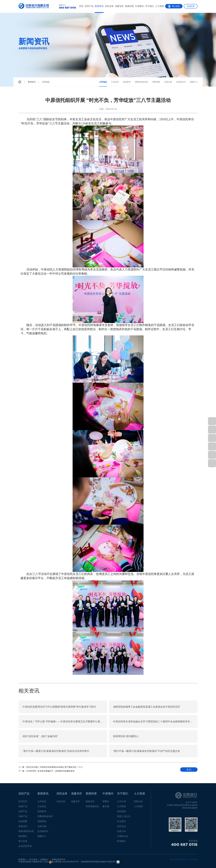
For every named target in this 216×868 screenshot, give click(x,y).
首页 (81, 6)
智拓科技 (194, 859)
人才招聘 (138, 808)
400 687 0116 (184, 846)
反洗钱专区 (181, 82)
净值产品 (23, 818)
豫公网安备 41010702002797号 (64, 862)
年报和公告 (123, 837)
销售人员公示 (124, 818)
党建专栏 (119, 6)
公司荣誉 (121, 808)
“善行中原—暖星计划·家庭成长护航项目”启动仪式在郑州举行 (55, 751)
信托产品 (89, 6)
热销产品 (23, 808)
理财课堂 (156, 82)
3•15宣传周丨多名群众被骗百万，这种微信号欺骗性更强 (46, 771)
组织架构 (121, 813)
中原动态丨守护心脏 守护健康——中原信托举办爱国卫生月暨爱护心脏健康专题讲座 (64, 722)
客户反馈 (23, 842)
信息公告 (121, 832)
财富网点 (23, 837)
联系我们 (121, 842)
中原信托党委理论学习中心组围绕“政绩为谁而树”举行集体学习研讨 (59, 707)
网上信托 (174, 6)
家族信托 (23, 828)
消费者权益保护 (141, 82)
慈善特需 (129, 6)
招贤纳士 (44, 859)
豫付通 (106, 808)
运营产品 (23, 813)
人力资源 (160, 6)
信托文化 (121, 828)
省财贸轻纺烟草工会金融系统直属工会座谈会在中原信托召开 (146, 707)
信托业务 (109, 6)
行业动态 (115, 82)
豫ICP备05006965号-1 (180, 859)
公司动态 (44, 82)
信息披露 (23, 823)
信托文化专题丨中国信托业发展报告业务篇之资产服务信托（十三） (51, 767)
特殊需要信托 (92, 808)
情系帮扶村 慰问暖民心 (125, 736)
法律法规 (168, 82)
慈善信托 (90, 803)
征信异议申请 (25, 847)
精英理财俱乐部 (26, 832)
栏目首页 (23, 803)
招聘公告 (138, 803)
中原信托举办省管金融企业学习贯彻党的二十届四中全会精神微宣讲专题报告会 (155, 722)
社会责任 (121, 823)
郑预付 (106, 803)
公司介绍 (121, 803)
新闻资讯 (99, 6)
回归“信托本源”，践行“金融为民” (40, 736)
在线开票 (191, 6)
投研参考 (127, 82)
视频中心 (194, 82)
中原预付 (139, 6)
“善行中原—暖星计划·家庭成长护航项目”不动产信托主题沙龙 (146, 751)
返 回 (189, 770)
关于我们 (149, 6)
